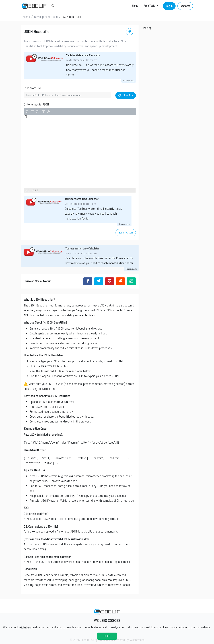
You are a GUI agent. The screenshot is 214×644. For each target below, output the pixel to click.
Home (135, 6)
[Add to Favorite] (130, 32)
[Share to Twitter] (99, 281)
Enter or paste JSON (36, 104)
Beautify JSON (126, 233)
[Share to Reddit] (120, 281)
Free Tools (150, 6)
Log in (169, 6)
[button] (53, 6)
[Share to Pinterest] (110, 281)
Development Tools (46, 17)
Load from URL (33, 88)
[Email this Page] (131, 281)
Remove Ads (129, 81)
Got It (107, 636)
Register (185, 6)
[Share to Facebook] (88, 281)
